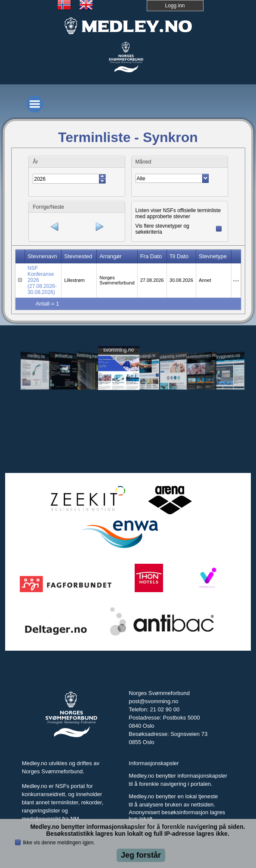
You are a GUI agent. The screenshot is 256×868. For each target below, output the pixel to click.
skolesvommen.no (201, 356)
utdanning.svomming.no (174, 355)
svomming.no (118, 350)
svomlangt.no (146, 356)
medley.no (36, 356)
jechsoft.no (63, 356)
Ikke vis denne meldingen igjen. (59, 843)
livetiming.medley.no (91, 356)
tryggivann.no (228, 356)
